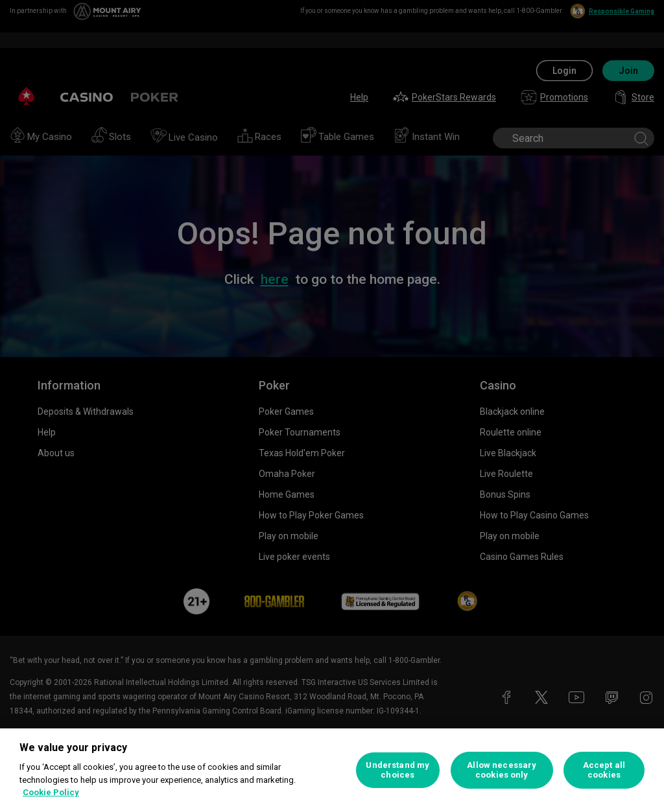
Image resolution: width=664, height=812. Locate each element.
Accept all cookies (604, 770)
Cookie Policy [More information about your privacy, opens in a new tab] (51, 792)
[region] (332, 770)
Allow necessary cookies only (502, 770)
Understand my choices (397, 770)
